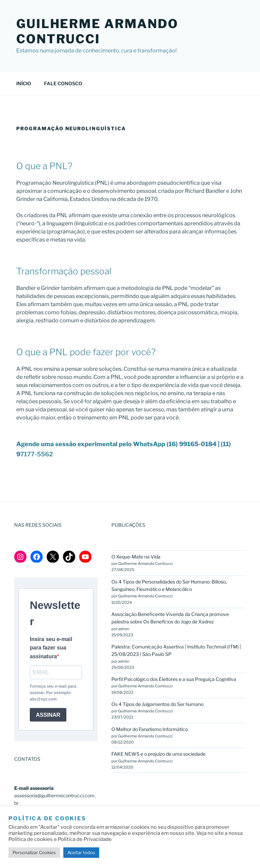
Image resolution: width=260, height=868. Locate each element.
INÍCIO (24, 83)
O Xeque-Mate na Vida (136, 557)
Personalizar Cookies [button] (34, 852)
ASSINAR (48, 715)
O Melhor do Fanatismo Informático (150, 729)
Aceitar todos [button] (81, 852)
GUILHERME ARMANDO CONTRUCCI (97, 31)
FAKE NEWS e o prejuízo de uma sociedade (158, 754)
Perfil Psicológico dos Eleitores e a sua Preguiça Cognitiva (174, 679)
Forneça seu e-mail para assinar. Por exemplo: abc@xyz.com (53, 693)
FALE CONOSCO (63, 83)
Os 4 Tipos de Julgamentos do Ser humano (157, 704)
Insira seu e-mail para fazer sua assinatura (51, 648)
